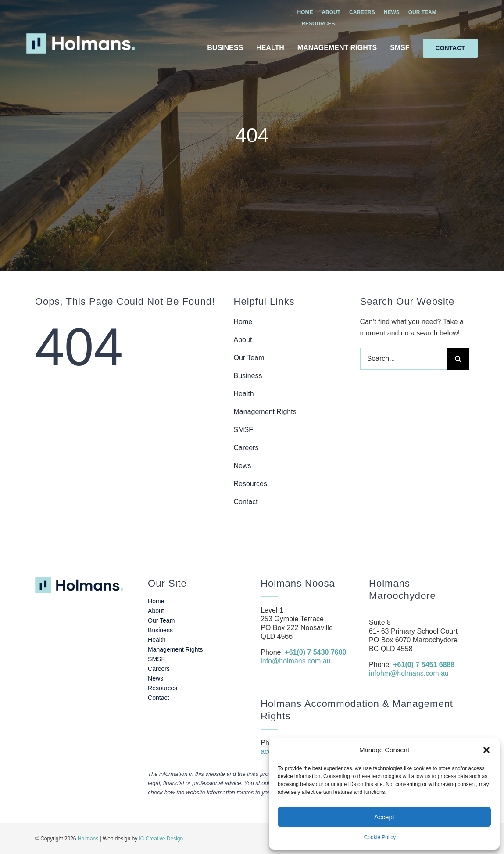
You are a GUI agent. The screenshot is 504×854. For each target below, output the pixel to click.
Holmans (88, 839)
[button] (486, 750)
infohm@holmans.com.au (409, 673)
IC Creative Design (161, 839)
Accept (384, 817)
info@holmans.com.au (295, 661)
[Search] (458, 359)
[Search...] (404, 359)
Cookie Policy (380, 837)
